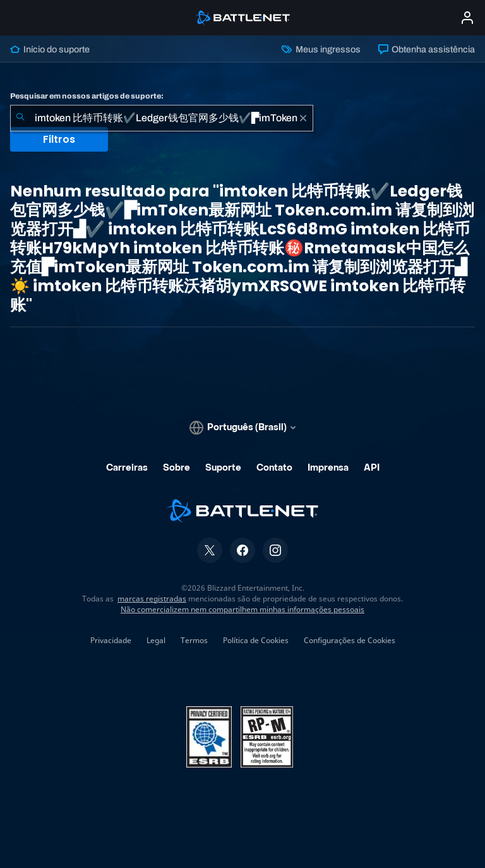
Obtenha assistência (427, 49)
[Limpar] (303, 118)
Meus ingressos (321, 49)
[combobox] (162, 118)
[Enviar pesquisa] (20, 118)
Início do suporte (50, 49)
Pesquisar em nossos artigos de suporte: (87, 96)
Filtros (59, 139)
